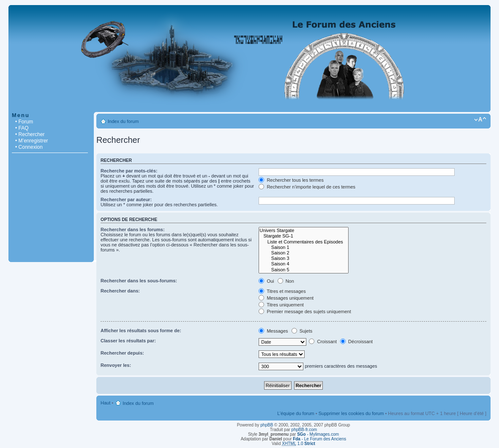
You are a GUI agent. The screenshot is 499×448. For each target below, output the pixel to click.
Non (286, 281)
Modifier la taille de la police (480, 120)
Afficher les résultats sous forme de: (141, 331)
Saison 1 (303, 247)
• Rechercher (30, 134)
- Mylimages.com (318, 434)
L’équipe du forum (296, 413)
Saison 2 (303, 253)
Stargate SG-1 (303, 236)
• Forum (24, 122)
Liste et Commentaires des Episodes (303, 242)
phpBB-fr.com (304, 430)
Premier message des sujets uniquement (305, 311)
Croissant (323, 341)
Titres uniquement (281, 305)
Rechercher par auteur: (126, 199)
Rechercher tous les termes (291, 180)
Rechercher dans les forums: (133, 229)
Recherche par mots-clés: (129, 171)
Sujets (302, 331)
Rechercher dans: (120, 291)
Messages (273, 331)
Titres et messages (282, 291)
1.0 (299, 444)
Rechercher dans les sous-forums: (139, 281)
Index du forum (123, 121)
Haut (105, 403)
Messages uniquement (286, 298)
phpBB (267, 425)
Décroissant (356, 341)
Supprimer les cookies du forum (351, 413)
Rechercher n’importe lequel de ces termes (307, 187)
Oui (266, 281)
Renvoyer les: (116, 365)
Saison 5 (303, 270)
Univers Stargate (303, 231)
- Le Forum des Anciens (319, 439)
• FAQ (22, 128)
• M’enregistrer (32, 141)
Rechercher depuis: (122, 353)
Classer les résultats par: (128, 341)
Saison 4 (303, 264)
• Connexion (29, 147)
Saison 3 (303, 258)
